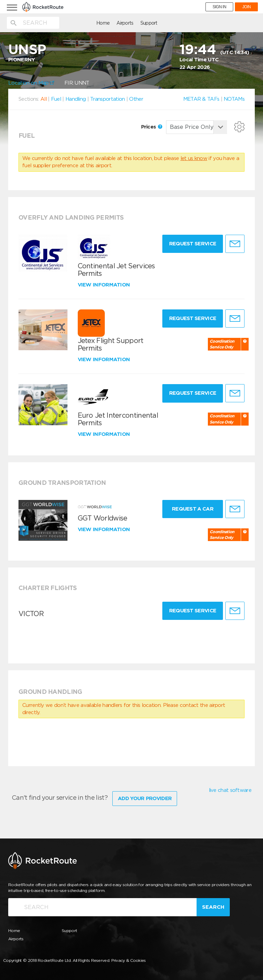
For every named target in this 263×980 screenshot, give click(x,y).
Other (136, 99)
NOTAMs (234, 99)
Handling (76, 99)
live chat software (230, 790)
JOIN (246, 7)
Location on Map (31, 83)
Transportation (107, 99)
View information (105, 285)
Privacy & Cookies (129, 959)
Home (67, 23)
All (43, 99)
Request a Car (191, 509)
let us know (194, 158)
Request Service (191, 244)
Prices (152, 127)
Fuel (56, 99)
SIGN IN (220, 7)
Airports (89, 23)
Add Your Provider (145, 797)
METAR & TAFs (201, 99)
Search (213, 906)
